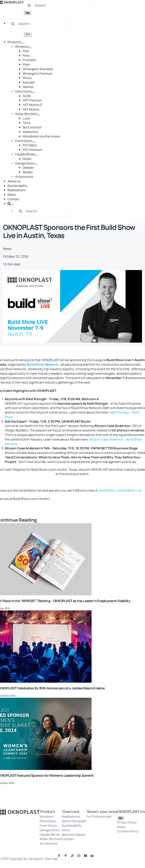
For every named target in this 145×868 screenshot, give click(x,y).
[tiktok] (72, 856)
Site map (51, 859)
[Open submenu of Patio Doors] (33, 93)
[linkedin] (92, 856)
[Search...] (59, 5)
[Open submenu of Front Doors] (34, 142)
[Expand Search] (12, 205)
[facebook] (59, 856)
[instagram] (79, 856)
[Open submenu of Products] (22, 43)
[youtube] (85, 856)
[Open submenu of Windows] (30, 48)
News (7, 249)
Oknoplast (36, 859)
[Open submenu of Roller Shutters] (39, 115)
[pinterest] (66, 856)
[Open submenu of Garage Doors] (36, 164)
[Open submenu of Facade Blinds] (37, 155)
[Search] (29, 5)
